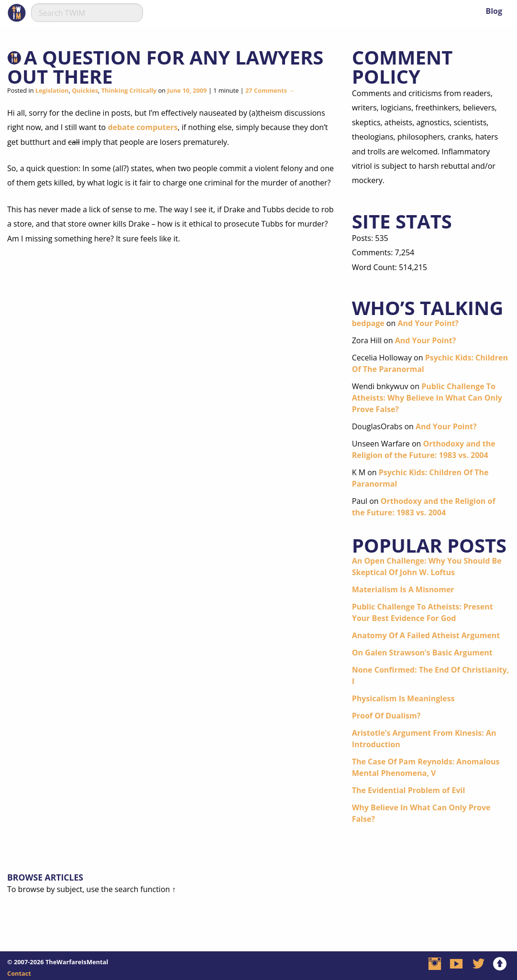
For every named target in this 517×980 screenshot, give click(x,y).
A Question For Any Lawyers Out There (165, 67)
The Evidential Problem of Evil (409, 790)
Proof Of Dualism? (386, 716)
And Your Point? (428, 323)
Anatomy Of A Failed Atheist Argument (426, 635)
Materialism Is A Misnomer (403, 589)
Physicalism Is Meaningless (403, 698)
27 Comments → (270, 90)
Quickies (85, 90)
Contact (19, 973)
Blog (494, 11)
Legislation (52, 90)
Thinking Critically (129, 90)
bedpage (368, 323)
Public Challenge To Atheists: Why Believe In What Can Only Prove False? (427, 398)
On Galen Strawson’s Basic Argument (422, 653)
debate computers (143, 127)
